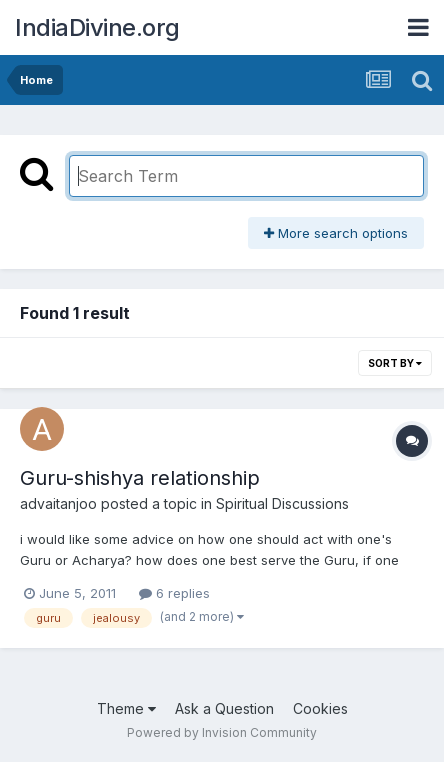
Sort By (395, 363)
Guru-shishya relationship (140, 478)
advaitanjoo (58, 503)
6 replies (174, 593)
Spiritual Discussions (282, 503)
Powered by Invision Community (222, 732)
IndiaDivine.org (97, 27)
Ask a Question (224, 708)
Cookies (320, 708)
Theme (126, 708)
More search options (336, 233)
